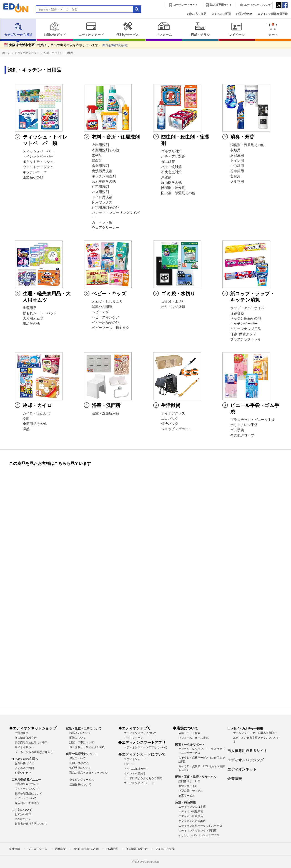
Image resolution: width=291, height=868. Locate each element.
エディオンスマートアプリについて (146, 747)
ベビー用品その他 (105, 322)
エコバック (170, 419)
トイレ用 (237, 161)
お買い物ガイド (55, 29)
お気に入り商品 (197, 14)
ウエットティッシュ (38, 167)
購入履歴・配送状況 (27, 803)
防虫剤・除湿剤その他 (178, 193)
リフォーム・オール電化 (193, 738)
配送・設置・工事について (84, 728)
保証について (78, 758)
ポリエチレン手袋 (244, 425)
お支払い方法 (23, 814)
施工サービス (187, 796)
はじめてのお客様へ (25, 759)
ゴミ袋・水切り (173, 302)
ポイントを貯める (135, 774)
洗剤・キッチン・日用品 (58, 53)
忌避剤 (166, 177)
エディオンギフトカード (139, 783)
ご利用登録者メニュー (26, 780)
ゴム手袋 (237, 430)
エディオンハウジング (258, 5)
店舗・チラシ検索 (189, 733)
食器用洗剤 (100, 166)
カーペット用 (102, 222)
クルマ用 (237, 181)
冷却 (26, 419)
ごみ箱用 (237, 166)
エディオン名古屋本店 (192, 821)
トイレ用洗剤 (102, 197)
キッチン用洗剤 (104, 176)
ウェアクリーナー (105, 228)
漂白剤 (97, 161)
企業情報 (235, 779)
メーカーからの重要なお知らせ (34, 752)
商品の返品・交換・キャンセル (88, 773)
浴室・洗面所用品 (105, 413)
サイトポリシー (24, 747)
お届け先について (80, 733)
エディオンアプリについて (140, 733)
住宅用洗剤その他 (105, 208)
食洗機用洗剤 (102, 171)
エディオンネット (242, 769)
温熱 (26, 429)
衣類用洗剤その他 (105, 150)
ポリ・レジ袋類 (173, 307)
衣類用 (235, 150)
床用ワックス (102, 202)
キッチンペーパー (36, 172)
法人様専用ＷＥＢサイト (247, 751)
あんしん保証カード (136, 769)
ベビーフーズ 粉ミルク (111, 328)
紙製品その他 (33, 177)
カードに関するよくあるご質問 (143, 778)
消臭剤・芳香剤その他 (247, 145)
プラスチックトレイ (246, 339)
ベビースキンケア (105, 317)
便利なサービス (127, 29)
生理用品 (30, 308)
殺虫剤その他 (171, 183)
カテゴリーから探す (18, 29)
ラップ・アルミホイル (247, 308)
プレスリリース (38, 849)
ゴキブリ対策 (171, 151)
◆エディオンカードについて (142, 754)
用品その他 (31, 324)
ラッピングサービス (82, 780)
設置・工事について (82, 742)
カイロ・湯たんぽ (36, 413)
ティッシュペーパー (38, 151)
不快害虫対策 (171, 172)
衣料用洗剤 (100, 145)
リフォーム (164, 29)
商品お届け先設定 (115, 45)
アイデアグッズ (173, 413)
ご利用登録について (27, 784)
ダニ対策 (168, 162)
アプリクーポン (133, 738)
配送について (78, 738)
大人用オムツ (33, 318)
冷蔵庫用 (237, 171)
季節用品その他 (35, 424)
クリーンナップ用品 (246, 329)
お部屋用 (237, 155)
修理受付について (80, 768)
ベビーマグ (100, 312)
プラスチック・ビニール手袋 (252, 420)
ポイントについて (26, 798)
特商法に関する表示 (86, 849)
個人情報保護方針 (26, 738)
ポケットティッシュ (38, 162)
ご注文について (22, 810)
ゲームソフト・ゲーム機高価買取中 (255, 733)
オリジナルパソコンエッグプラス (199, 835)
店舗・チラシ (200, 29)
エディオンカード (91, 29)
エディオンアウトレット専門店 (198, 831)
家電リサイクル (188, 786)
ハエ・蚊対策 (171, 167)
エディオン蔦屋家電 (191, 811)
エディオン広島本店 (191, 816)
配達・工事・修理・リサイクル (196, 777)
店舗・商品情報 (185, 802)
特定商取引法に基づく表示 (31, 743)
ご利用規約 (22, 733)
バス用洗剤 (100, 192)
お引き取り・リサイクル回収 (87, 747)
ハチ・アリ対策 (173, 156)
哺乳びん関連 (102, 307)
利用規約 (61, 849)
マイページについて (27, 789)
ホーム (6, 53)
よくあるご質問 (221, 14)
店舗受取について (80, 784)
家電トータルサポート (190, 745)
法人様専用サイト (221, 5)
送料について (23, 819)
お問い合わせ (244, 14)
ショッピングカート (177, 429)
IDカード (129, 764)
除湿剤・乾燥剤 (173, 188)
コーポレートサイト (186, 5)
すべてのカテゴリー (27, 53)
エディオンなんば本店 (192, 807)
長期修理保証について (28, 794)
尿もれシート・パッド (40, 313)
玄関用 (235, 176)
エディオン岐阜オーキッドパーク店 (200, 826)
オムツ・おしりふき (107, 302)
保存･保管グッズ (243, 334)
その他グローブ (242, 435)
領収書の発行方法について (31, 824)
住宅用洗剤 (100, 187)
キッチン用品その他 (246, 318)
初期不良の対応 (79, 763)
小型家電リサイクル (191, 791)
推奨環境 (112, 849)
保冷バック (170, 424)
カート (273, 29)
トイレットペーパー (38, 156)
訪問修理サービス (189, 781)
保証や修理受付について (82, 754)
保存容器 (237, 313)
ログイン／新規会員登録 (273, 14)
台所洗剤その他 (104, 181)
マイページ (237, 29)
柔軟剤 (97, 155)
